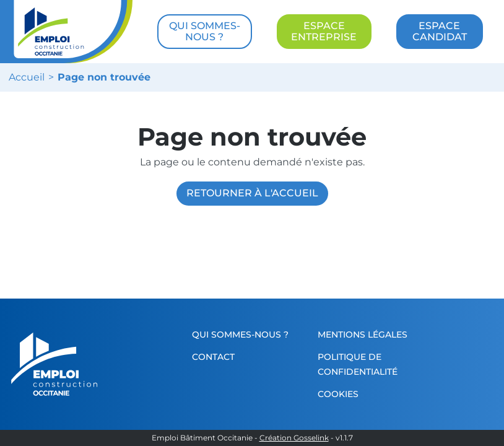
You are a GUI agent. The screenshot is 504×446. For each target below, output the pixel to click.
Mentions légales (363, 334)
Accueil (27, 77)
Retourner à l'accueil (252, 193)
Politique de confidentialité (358, 364)
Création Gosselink (294, 438)
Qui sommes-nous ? (240, 334)
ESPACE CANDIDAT (440, 31)
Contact (213, 357)
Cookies (338, 394)
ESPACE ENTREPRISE (324, 31)
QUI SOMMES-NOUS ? (205, 31)
